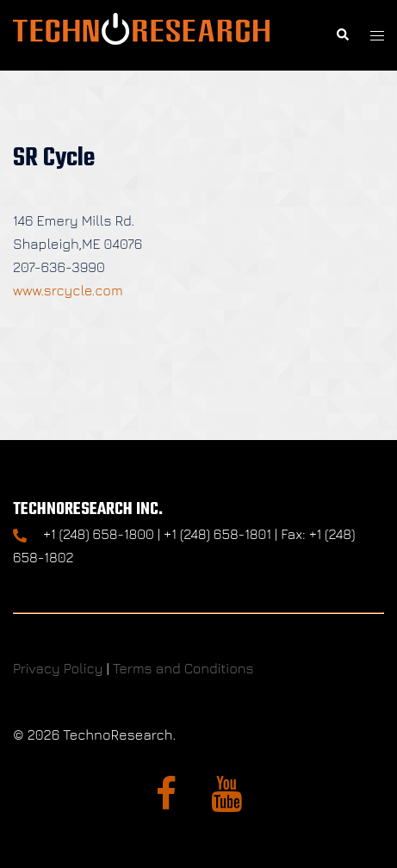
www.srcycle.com (68, 290)
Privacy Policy (58, 668)
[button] (342, 36)
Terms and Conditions (183, 668)
